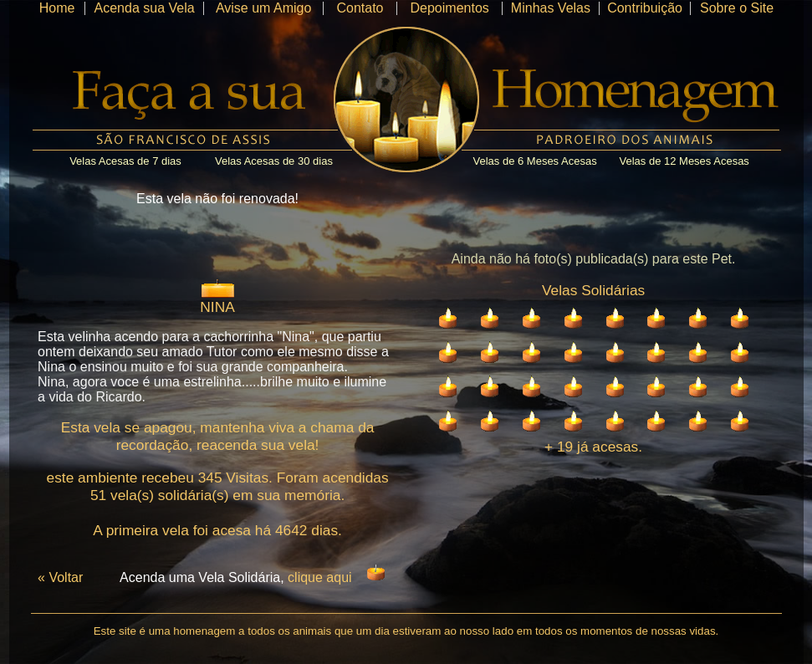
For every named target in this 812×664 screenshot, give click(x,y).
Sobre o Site (737, 8)
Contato (360, 8)
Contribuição (645, 8)
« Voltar (60, 577)
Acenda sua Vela (145, 8)
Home (57, 8)
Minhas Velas (551, 8)
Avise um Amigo (263, 8)
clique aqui (320, 577)
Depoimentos (450, 8)
